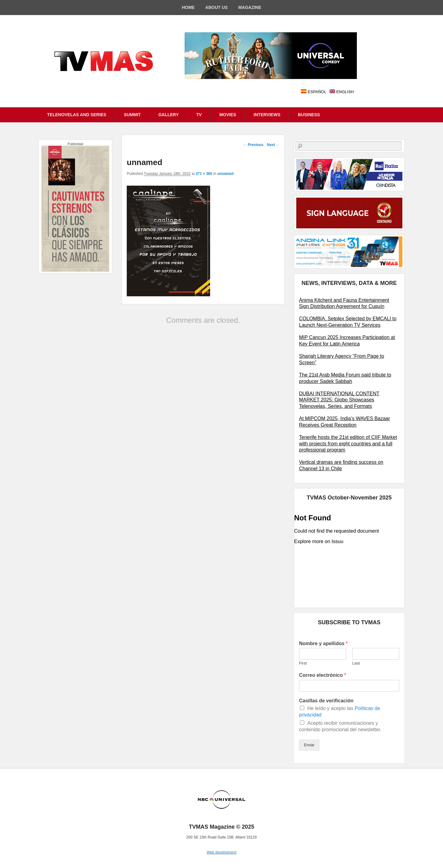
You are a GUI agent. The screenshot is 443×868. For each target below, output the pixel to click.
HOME (188, 7)
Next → (273, 145)
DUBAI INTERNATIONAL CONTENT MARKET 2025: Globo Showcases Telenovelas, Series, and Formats (339, 400)
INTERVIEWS (267, 115)
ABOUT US (216, 7)
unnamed (225, 174)
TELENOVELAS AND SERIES (77, 115)
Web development (222, 852)
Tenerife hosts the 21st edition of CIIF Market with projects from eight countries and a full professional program (348, 444)
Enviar (309, 745)
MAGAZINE (250, 7)
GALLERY (169, 115)
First (303, 663)
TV (199, 115)
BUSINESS (309, 115)
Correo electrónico (323, 675)
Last (356, 663)
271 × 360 (204, 174)
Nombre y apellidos (323, 643)
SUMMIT (132, 115)
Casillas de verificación (326, 701)
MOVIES (228, 115)
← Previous (253, 145)
